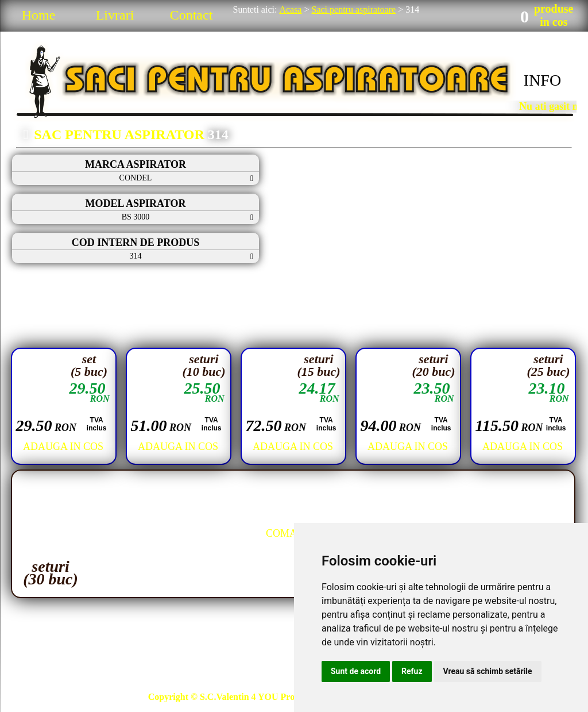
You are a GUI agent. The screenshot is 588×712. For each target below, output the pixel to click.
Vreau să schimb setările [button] (488, 671)
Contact (192, 15)
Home (39, 15)
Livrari (115, 15)
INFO (542, 80)
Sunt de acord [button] (356, 671)
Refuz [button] (412, 671)
